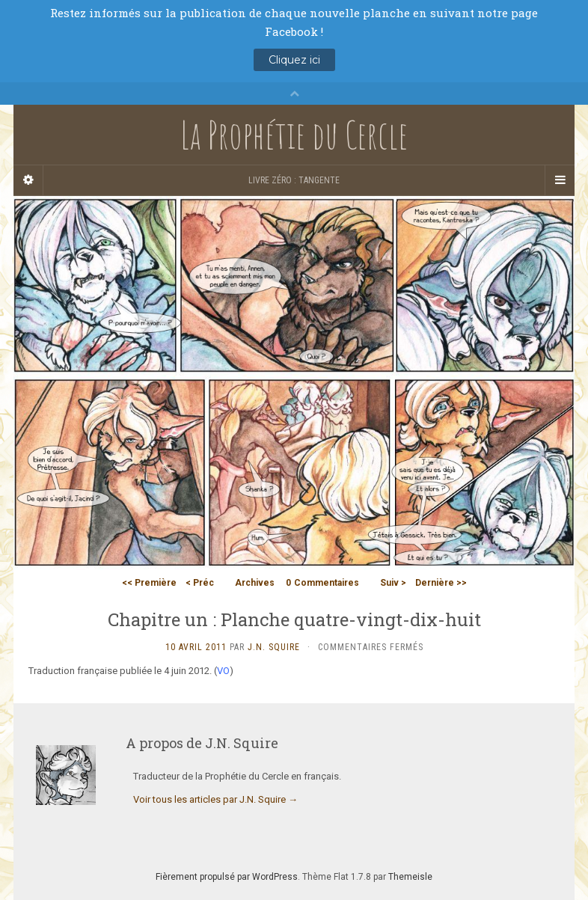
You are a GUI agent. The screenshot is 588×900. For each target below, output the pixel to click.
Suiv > (393, 583)
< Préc (200, 583)
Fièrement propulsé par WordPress (227, 877)
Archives (255, 583)
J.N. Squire (274, 647)
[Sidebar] (28, 180)
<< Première (149, 583)
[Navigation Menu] (560, 180)
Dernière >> (441, 583)
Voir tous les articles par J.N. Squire (215, 799)
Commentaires (322, 583)
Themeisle (410, 877)
